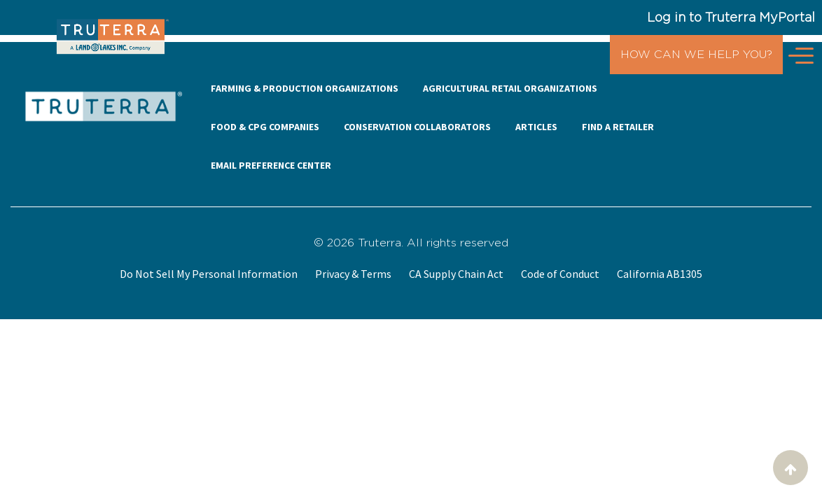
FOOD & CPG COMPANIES (265, 127)
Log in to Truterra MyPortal (731, 17)
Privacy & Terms (353, 274)
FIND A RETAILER (618, 127)
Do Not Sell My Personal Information (209, 274)
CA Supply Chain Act (456, 274)
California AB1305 (660, 274)
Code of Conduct (560, 274)
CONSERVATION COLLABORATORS (417, 127)
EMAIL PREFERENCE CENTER (271, 165)
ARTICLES (536, 127)
